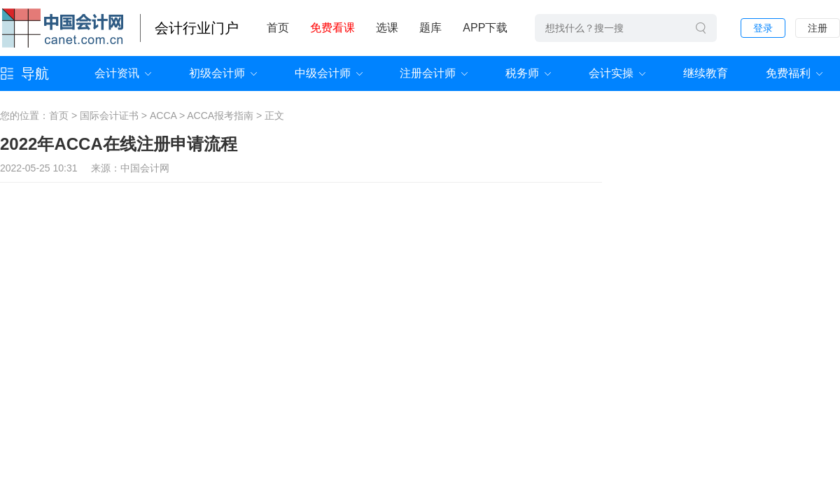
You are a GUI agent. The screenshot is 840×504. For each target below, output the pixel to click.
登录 (763, 28)
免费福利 (788, 73)
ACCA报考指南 (220, 115)
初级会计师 (217, 73)
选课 (387, 28)
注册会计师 (428, 73)
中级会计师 (323, 73)
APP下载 (485, 28)
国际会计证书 (109, 115)
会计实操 (611, 73)
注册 (818, 28)
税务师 (522, 73)
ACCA (163, 115)
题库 (430, 28)
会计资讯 (117, 73)
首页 (278, 28)
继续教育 (706, 73)
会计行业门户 (197, 28)
